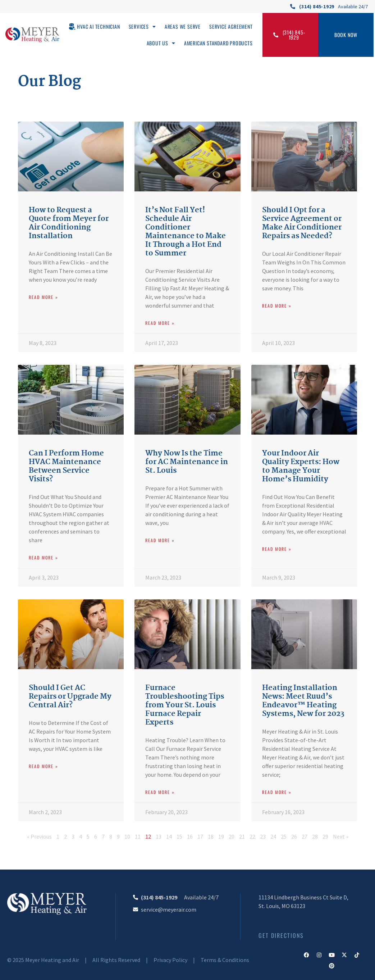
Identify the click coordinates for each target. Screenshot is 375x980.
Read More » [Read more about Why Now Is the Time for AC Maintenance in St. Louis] (160, 540)
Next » (341, 836)
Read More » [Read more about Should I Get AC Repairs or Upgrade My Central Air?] (44, 766)
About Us (161, 43)
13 (159, 836)
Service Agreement (231, 26)
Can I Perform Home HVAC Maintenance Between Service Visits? (66, 466)
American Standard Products (218, 43)
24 (273, 836)
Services (142, 27)
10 (127, 836)
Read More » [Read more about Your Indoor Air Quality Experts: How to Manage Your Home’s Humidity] (277, 549)
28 (315, 836)
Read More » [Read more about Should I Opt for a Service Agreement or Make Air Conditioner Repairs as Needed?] (277, 306)
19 (221, 836)
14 (169, 836)
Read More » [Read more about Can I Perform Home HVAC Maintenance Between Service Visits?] (44, 557)
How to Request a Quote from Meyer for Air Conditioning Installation (69, 223)
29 (325, 836)
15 (179, 836)
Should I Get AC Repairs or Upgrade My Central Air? (70, 697)
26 (294, 836)
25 (284, 836)
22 (252, 836)
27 (305, 836)
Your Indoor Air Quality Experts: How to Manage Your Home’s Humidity (301, 466)
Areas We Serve (183, 26)
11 (138, 836)
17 (200, 836)
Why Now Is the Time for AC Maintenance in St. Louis (187, 462)
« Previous (39, 836)
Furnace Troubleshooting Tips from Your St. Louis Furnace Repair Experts (185, 705)
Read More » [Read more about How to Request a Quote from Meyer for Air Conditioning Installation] (44, 297)
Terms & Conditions (225, 960)
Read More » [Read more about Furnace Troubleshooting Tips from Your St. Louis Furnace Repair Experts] (160, 792)
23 (263, 836)
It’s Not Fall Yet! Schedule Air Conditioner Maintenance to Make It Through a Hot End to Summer (186, 232)
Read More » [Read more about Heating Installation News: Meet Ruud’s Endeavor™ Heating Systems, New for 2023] (277, 792)
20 (232, 836)
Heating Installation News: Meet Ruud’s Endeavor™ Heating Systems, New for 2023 (303, 701)
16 (190, 836)
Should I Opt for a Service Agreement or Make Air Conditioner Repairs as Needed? (302, 223)
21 (242, 836)
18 (211, 836)
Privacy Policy (170, 960)
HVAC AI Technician (98, 26)
